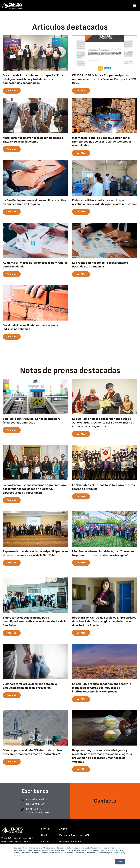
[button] (135, 5)
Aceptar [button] (120, 862)
